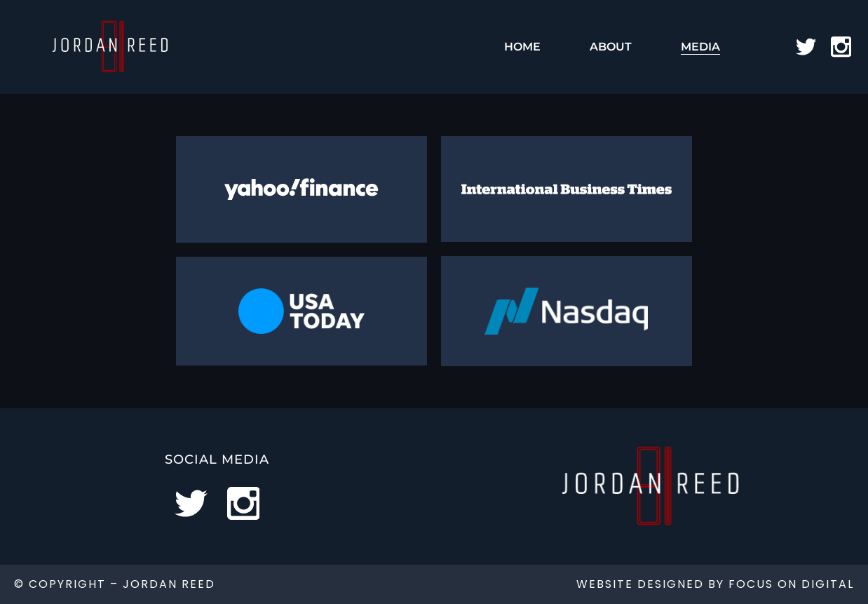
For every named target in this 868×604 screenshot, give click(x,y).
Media (700, 47)
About (611, 47)
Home (522, 47)
